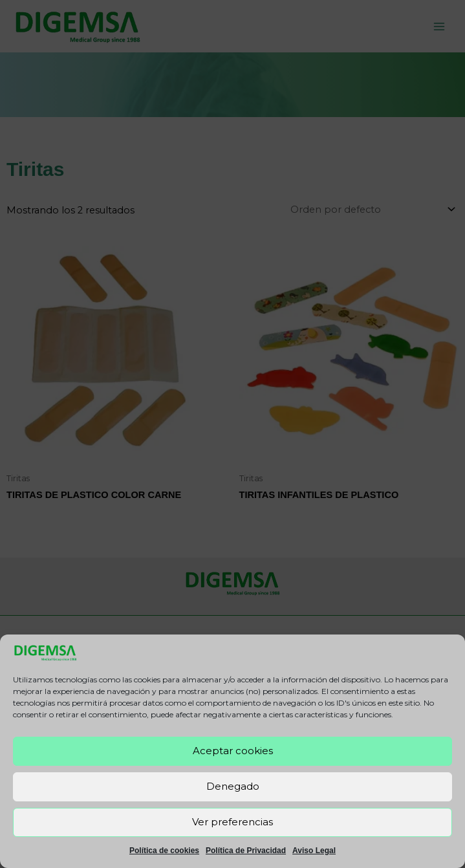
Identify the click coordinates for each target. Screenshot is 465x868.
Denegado (233, 786)
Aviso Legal (314, 851)
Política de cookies (164, 851)
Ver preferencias (233, 822)
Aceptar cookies (233, 751)
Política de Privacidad (246, 851)
